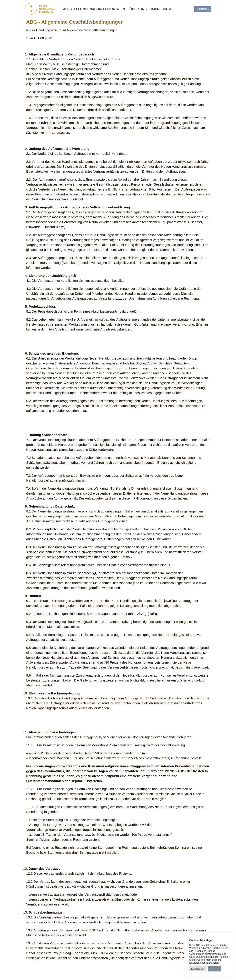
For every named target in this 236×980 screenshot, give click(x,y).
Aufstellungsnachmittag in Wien (94, 9)
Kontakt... (203, 9)
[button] (173, 9)
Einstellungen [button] (198, 969)
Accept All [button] (214, 969)
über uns (138, 9)
